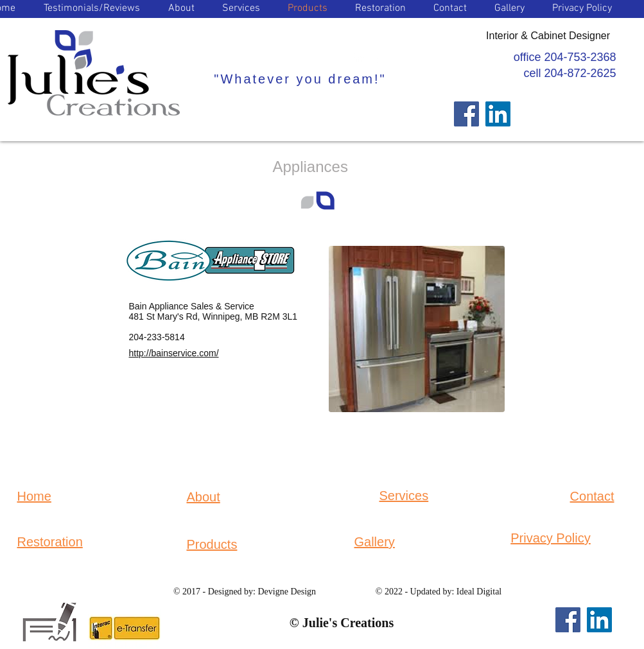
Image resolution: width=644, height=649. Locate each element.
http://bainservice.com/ (174, 353)
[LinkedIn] (498, 114)
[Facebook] (466, 114)
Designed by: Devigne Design (262, 592)
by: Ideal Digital (471, 592)
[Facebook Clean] (377, 58)
